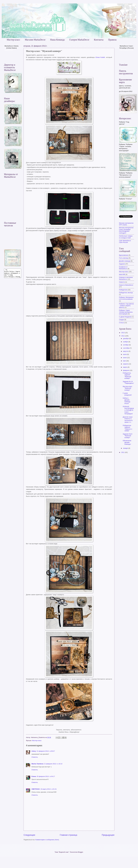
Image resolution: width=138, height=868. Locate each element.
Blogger (80, 852)
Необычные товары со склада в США (126, 237)
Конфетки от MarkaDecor (123, 268)
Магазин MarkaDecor (35, 40)
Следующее (29, 835)
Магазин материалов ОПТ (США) (126, 224)
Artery (34, 751)
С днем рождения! (127, 394)
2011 (123, 452)
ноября (126, 342)
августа (126, 351)
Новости (122, 282)
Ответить (35, 757)
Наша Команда (57, 40)
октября (126, 345)
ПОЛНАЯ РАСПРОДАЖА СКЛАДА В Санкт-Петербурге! (128, 410)
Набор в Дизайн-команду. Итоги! (127, 401)
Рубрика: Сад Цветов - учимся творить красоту (126, 306)
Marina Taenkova (37, 764)
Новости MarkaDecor (126, 285)
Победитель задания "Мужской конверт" (127, 376)
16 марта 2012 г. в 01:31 (49, 789)
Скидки (121, 320)
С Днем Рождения (125, 317)
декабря (126, 338)
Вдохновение (124, 255)
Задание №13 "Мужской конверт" (127, 436)
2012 (123, 336)
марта (125, 367)
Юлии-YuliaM (100, 57)
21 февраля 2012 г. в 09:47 (46, 751)
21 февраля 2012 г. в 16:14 (53, 764)
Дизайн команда (125, 261)
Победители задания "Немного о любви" (127, 428)
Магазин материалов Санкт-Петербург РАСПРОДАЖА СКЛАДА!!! (126, 230)
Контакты (99, 40)
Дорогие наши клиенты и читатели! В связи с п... (128, 420)
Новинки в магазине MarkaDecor (126, 278)
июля (125, 354)
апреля (126, 364)
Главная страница (68, 835)
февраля (126, 370)
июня (125, 358)
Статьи (121, 323)
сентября (126, 348)
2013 (123, 333)
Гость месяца (124, 258)
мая (125, 361)
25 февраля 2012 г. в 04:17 (46, 776)
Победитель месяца (126, 293)
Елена (34, 776)
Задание (122, 264)
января (126, 448)
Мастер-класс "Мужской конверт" (127, 388)
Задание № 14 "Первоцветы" (128, 382)
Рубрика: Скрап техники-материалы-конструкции (126, 312)
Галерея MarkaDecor (79, 40)
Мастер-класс (13, 40)
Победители (123, 290)
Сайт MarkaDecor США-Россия (125, 241)
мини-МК (122, 274)
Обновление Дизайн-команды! (127, 442)
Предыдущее (108, 835)
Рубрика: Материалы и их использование (126, 298)
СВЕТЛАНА (36, 789)
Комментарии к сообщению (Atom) (47, 840)
